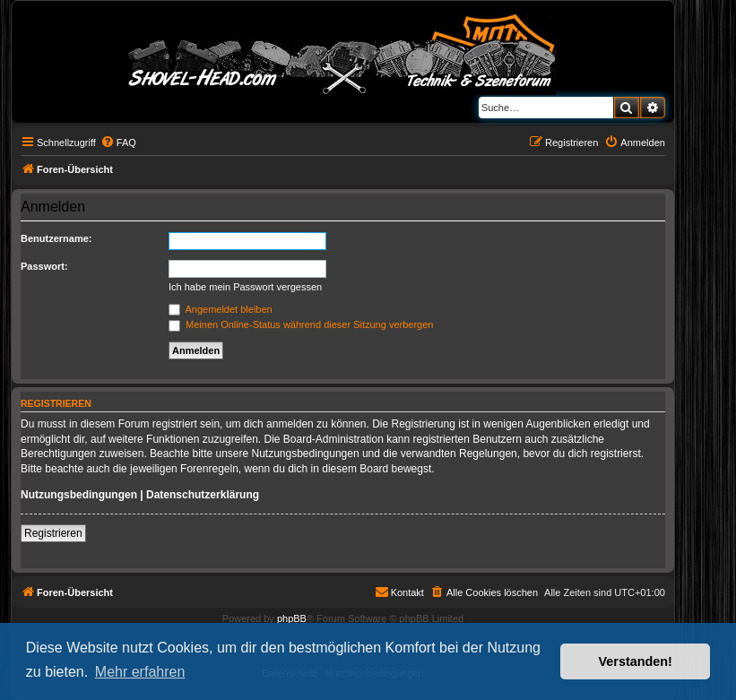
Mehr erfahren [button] (140, 672)
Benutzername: (56, 238)
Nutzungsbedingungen (79, 495)
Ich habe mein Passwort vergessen (245, 287)
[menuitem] (118, 143)
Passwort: (44, 266)
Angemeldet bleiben (221, 309)
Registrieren (53, 533)
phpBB (292, 618)
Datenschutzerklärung (203, 495)
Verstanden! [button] (636, 661)
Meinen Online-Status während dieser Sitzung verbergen (301, 324)
